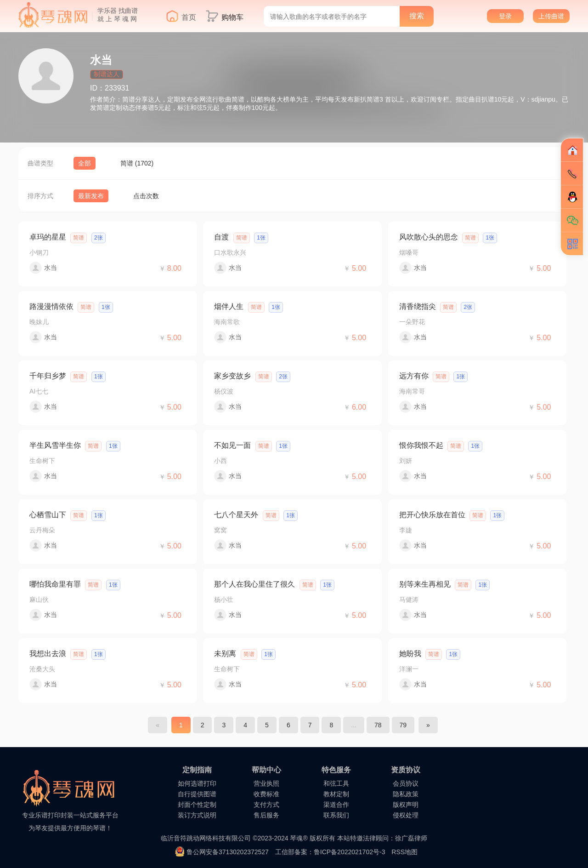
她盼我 (410, 654)
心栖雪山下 (48, 515)
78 (378, 725)
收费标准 (266, 794)
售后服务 (266, 815)
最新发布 (91, 196)
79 (403, 725)
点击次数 (146, 196)
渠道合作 (336, 805)
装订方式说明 (197, 815)
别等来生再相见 (425, 584)
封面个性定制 (197, 805)
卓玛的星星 (48, 237)
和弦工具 (336, 783)
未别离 (225, 654)
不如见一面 (232, 445)
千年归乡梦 (48, 376)
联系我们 (336, 815)
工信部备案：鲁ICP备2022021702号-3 (330, 852)
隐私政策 (406, 794)
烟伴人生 (229, 306)
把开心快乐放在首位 (432, 515)
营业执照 (266, 783)
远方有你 (414, 376)
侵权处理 (406, 815)
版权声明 (406, 805)
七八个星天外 (236, 515)
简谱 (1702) (137, 163)
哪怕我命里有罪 (55, 584)
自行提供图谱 (197, 794)
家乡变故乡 (232, 376)
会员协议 (406, 783)
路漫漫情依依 (51, 306)
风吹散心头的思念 (429, 237)
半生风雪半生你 (55, 445)
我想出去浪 (48, 654)
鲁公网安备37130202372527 (228, 852)
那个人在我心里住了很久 (254, 584)
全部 (85, 163)
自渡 (221, 237)
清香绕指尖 (418, 306)
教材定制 (336, 794)
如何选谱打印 (197, 783)
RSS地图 (404, 852)
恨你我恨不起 (421, 445)
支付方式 (266, 805)
